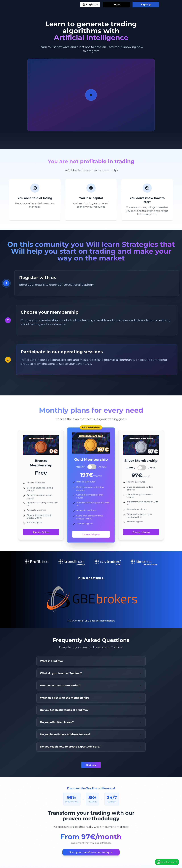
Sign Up (146, 5)
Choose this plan (91, 534)
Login (116, 5)
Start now (91, 765)
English (90, 5)
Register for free (41, 532)
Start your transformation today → (91, 852)
